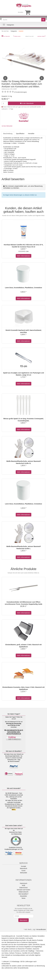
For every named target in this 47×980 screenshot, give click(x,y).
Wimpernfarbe (11, 951)
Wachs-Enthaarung (15, 945)
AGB (24, 890)
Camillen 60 (26, 958)
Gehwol (12, 958)
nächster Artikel (41, 36)
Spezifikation (20, 138)
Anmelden (21, 12)
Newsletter (23, 901)
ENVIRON (36, 949)
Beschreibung (8, 138)
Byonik (43, 949)
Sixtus (6, 958)
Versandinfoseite (23, 973)
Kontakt (23, 871)
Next (42, 80)
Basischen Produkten (25, 953)
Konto (23, 875)
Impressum (23, 888)
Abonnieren (24, 925)
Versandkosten (41, 934)
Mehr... (14, 814)
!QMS (30, 949)
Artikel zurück (17, 36)
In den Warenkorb (27, 108)
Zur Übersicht (7, 36)
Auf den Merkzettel (7, 131)
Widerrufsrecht (23, 896)
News (23, 903)
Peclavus (18, 958)
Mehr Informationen (23, 260)
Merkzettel (23, 877)
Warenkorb (24, 873)
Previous (5, 80)
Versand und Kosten (23, 894)
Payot (4, 951)
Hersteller (31, 138)
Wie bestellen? (24, 899)
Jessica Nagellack (25, 951)
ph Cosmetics (15, 956)
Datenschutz (18, 839)
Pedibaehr (36, 958)
